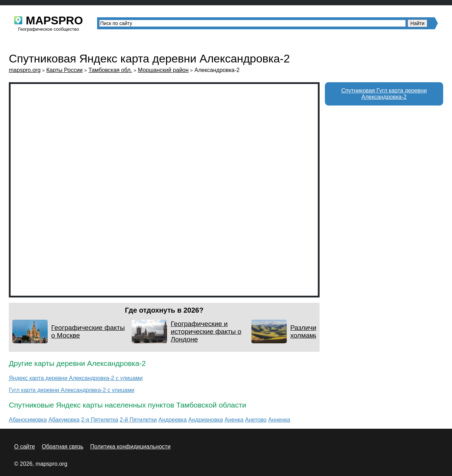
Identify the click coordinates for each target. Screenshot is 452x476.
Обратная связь (63, 447)
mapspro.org (25, 70)
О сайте (25, 447)
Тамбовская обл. (110, 70)
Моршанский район (163, 70)
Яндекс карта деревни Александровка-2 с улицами (76, 378)
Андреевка (173, 420)
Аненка (234, 420)
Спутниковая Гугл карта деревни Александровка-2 (384, 94)
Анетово (256, 420)
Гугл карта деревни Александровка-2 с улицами (72, 390)
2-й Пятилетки (138, 420)
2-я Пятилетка (100, 420)
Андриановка (206, 420)
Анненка (279, 420)
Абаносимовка (28, 420)
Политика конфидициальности (130, 447)
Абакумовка (64, 420)
